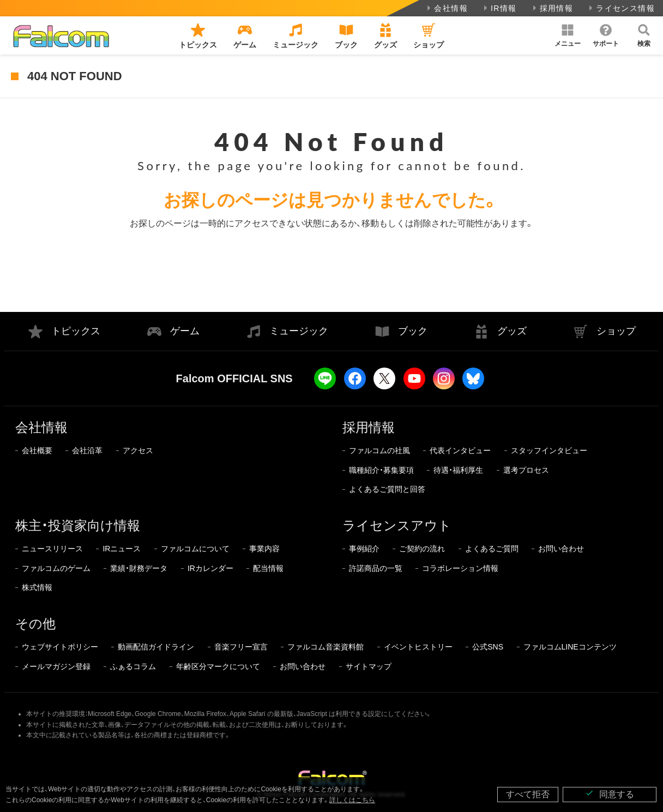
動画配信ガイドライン (156, 647)
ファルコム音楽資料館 (326, 647)
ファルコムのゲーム (56, 568)
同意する (610, 794)
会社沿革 (87, 450)
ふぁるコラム (133, 666)
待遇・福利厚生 (458, 470)
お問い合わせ (561, 549)
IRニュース (122, 549)
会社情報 (446, 8)
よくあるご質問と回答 (387, 489)
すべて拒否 (528, 794)
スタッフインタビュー (549, 450)
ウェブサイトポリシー (60, 647)
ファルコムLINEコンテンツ (570, 647)
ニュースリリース (52, 549)
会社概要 (37, 450)
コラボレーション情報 (460, 568)
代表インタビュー (460, 450)
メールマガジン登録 (56, 666)
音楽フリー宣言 (241, 647)
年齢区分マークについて (218, 666)
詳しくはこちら (352, 800)
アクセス (138, 450)
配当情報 (268, 568)
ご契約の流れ (422, 549)
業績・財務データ (139, 568)
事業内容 (264, 549)
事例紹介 (364, 549)
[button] (568, 35)
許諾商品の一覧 (376, 568)
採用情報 (552, 8)
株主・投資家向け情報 (78, 525)
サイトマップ (369, 666)
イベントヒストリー (418, 647)
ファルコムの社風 (379, 450)
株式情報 (37, 587)
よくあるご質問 (492, 549)
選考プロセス (526, 470)
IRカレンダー (210, 568)
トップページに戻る (331, 271)
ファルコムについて (195, 549)
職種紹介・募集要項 (381, 470)
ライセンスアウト (397, 525)
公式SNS (488, 647)
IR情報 (499, 8)
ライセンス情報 (621, 8)
